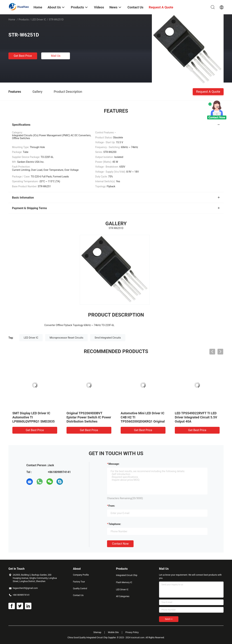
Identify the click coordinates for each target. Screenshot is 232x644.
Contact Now (120, 544)
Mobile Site (113, 632)
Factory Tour (79, 582)
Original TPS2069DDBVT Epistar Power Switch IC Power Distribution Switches (89, 417)
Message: (114, 464)
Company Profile (81, 575)
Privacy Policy (132, 632)
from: (112, 506)
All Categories (123, 596)
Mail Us (56, 56)
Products (24, 20)
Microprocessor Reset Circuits (67, 338)
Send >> (169, 619)
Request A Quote (208, 91)
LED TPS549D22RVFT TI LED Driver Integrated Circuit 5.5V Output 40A (196, 417)
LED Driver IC (39, 20)
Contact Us (78, 595)
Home (12, 20)
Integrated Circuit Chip (127, 575)
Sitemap (97, 632)
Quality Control (80, 588)
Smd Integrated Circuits (108, 338)
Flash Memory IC (124, 582)
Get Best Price (23, 56)
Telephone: (115, 524)
